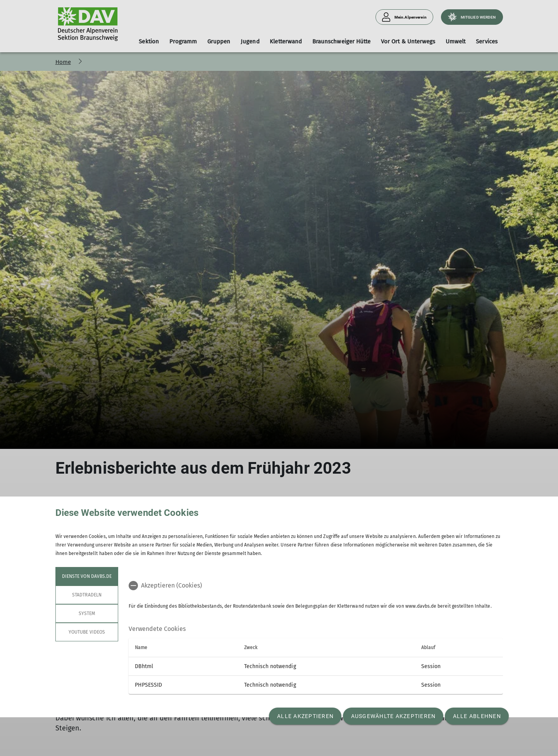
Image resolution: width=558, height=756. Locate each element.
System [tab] (86, 613)
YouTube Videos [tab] (87, 632)
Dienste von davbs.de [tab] (87, 576)
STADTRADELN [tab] (87, 595)
